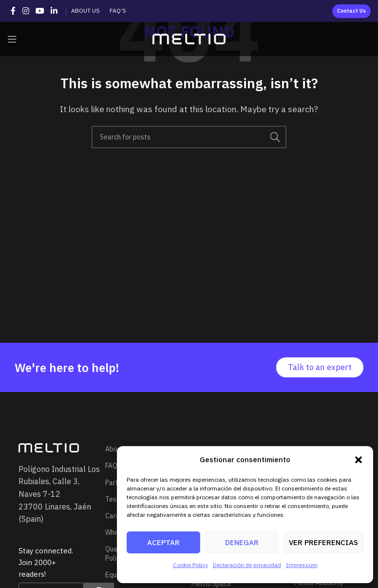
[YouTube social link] (40, 11)
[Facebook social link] (13, 11)
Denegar (242, 542)
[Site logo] (189, 38)
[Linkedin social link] (54, 11)
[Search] (189, 137)
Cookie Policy (190, 565)
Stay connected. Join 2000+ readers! (46, 562)
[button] (359, 460)
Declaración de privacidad (247, 565)
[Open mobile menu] (12, 39)
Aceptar (163, 542)
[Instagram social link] (26, 11)
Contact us (351, 11)
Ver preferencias (323, 542)
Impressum (302, 565)
